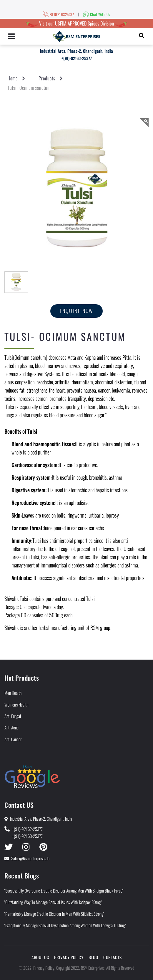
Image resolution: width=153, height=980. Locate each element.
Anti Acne (11, 727)
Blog (93, 957)
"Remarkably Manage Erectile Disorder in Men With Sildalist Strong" (54, 914)
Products (47, 78)
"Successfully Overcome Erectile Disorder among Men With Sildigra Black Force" (64, 891)
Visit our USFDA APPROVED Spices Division (76, 23)
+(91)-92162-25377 (27, 829)
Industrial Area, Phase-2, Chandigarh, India (76, 51)
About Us (40, 957)
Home (13, 78)
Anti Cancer (13, 739)
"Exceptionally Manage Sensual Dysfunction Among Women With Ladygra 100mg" (65, 925)
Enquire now (77, 311)
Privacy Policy (69, 957)
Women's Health (16, 704)
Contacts (112, 957)
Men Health (13, 693)
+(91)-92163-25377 (77, 58)
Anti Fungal (13, 716)
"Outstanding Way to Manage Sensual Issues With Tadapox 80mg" (53, 902)
